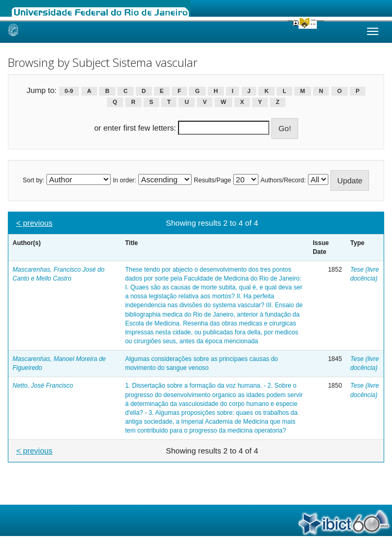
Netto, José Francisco (43, 386)
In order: (124, 180)
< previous (34, 223)
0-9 (69, 91)
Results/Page (212, 180)
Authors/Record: (283, 180)
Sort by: (34, 180)
